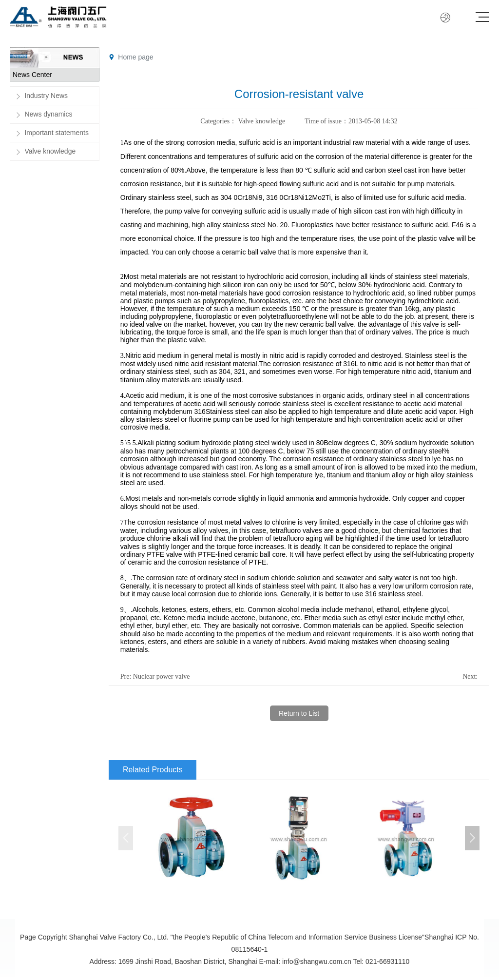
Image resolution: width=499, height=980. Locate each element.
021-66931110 (387, 961)
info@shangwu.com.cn (317, 961)
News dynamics (48, 114)
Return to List (299, 713)
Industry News (46, 96)
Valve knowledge (50, 151)
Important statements (57, 133)
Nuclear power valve (162, 676)
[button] (472, 838)
